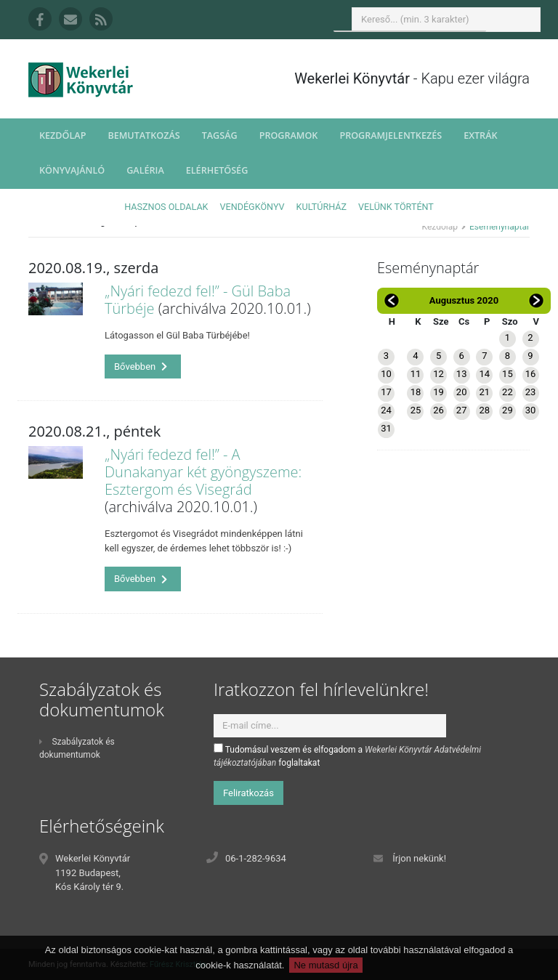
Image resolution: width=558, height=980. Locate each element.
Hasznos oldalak (166, 207)
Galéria (145, 170)
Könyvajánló (72, 170)
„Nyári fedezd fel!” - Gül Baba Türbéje (198, 300)
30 (531, 410)
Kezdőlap (62, 135)
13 (462, 374)
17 (386, 392)
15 (508, 374)
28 (484, 410)
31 (386, 428)
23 (531, 392)
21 (484, 392)
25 (416, 410)
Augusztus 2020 (464, 300)
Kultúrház (322, 207)
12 (438, 374)
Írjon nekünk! (419, 858)
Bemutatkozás (143, 135)
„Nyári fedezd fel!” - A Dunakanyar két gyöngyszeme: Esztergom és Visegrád (203, 472)
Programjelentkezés (391, 135)
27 (462, 410)
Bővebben (141, 367)
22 (508, 392)
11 (416, 374)
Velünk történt (396, 207)
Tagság (220, 135)
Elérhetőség (217, 170)
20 (462, 392)
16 (531, 374)
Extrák (480, 135)
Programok (289, 135)
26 (438, 410)
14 (484, 374)
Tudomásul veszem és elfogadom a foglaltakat (347, 756)
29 (508, 410)
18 (416, 392)
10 (386, 374)
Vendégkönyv (252, 207)
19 (438, 392)
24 (386, 410)
